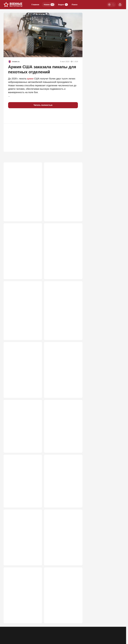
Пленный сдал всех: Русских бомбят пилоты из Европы (62, 179)
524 (77, 442)
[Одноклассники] (107, 632)
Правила (41, 633)
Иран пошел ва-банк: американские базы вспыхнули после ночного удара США (61, 303)
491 (36, 618)
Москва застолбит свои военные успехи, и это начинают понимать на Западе (63, 475)
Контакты (18, 633)
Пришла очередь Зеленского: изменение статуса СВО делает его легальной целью (62, 590)
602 (77, 387)
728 (77, 269)
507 (77, 557)
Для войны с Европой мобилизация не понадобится (63, 531)
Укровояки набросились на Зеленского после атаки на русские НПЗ (21, 363)
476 (77, 618)
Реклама (7, 633)
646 (77, 330)
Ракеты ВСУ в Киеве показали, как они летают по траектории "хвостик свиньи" (22, 590)
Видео (63, 5)
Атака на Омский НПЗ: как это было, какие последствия (22, 419)
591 (36, 442)
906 (77, 208)
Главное (35, 5)
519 (77, 500)
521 (36, 500)
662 (36, 330)
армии (30, 79)
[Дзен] (120, 632)
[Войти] (120, 5)
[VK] (113, 632)
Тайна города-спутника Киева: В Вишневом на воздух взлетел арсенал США (22, 475)
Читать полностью (43, 105)
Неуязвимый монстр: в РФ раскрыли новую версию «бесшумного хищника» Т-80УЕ (23, 302)
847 (36, 269)
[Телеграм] (100, 632)
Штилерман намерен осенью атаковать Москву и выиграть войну (22, 241)
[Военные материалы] (13, 5)
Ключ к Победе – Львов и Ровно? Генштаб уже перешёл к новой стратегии (22, 180)
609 (36, 387)
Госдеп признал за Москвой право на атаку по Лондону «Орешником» (61, 420)
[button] (11, 116)
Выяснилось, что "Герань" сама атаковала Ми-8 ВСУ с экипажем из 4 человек (61, 241)
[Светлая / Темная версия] (111, 5)
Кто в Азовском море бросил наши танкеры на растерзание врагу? (63, 363)
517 (36, 557)
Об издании (29, 633)
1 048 (36, 208)
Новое (49, 5)
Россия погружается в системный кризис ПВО (19, 531)
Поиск (75, 5)
